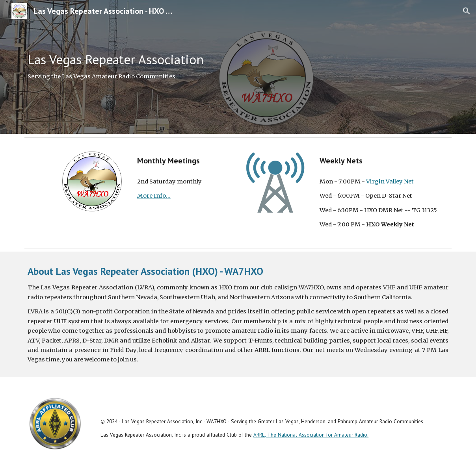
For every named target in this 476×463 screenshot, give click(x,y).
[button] (467, 11)
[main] (238, 67)
